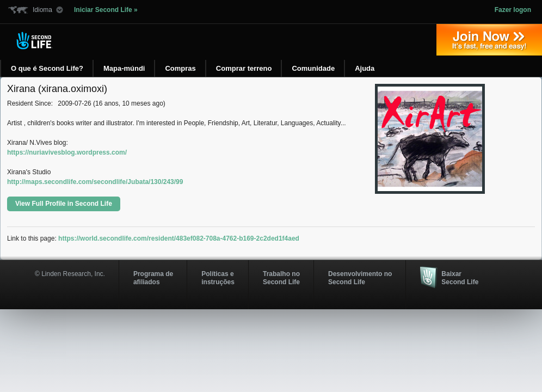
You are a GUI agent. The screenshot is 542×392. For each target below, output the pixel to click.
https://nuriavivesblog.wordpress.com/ (67, 152)
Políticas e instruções (218, 278)
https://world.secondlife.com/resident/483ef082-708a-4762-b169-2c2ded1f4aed (179, 238)
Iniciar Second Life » (106, 10)
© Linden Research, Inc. (70, 274)
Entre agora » (489, 40)
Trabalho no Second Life (281, 278)
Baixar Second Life (460, 278)
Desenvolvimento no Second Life (360, 278)
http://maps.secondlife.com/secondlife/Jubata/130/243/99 (95, 182)
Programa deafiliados (153, 278)
